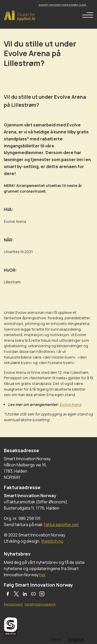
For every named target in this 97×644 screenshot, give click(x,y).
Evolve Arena (70, 404)
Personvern (13, 604)
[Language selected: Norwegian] (68, 639)
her (42, 575)
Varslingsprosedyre (40, 604)
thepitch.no (52, 541)
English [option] (76, 640)
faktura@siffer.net (61, 525)
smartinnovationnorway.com (63, 5)
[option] (76, 640)
